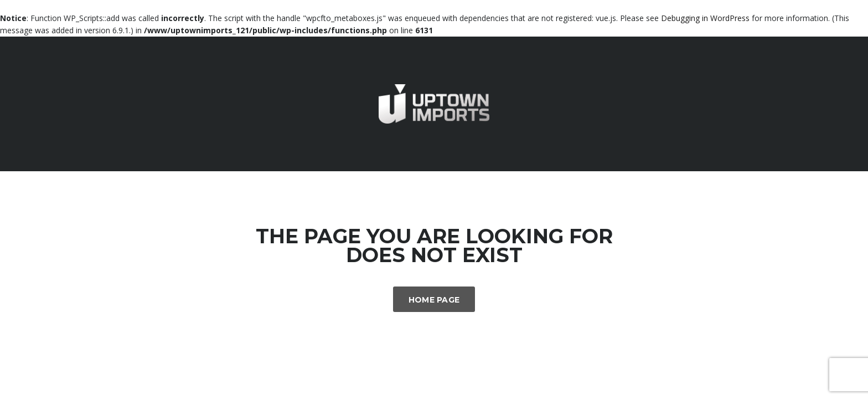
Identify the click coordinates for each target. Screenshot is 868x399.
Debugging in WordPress (705, 18)
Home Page (434, 300)
